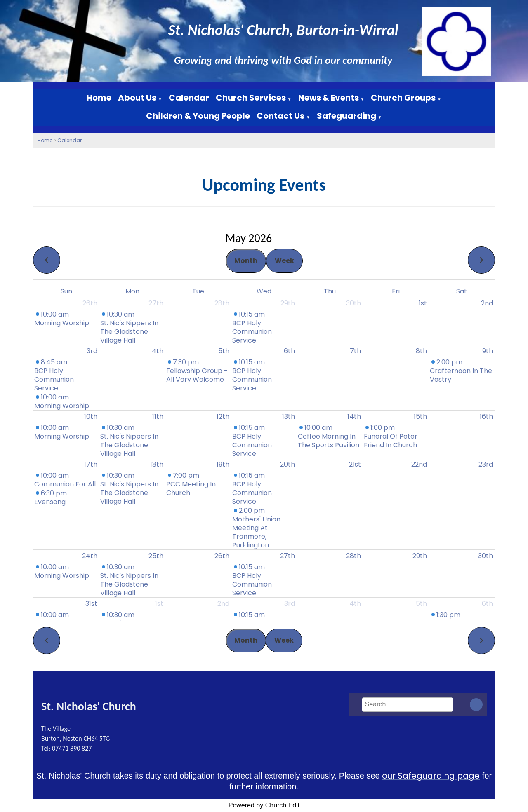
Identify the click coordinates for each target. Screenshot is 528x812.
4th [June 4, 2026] (355, 604)
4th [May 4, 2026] (158, 351)
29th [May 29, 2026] (420, 556)
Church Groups (403, 98)
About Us (137, 98)
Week (284, 261)
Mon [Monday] (132, 291)
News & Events (329, 98)
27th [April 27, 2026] (156, 303)
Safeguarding (346, 116)
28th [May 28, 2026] (354, 556)
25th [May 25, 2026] (156, 556)
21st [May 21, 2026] (355, 464)
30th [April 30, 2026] (354, 303)
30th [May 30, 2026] (486, 556)
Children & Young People (198, 116)
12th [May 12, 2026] (223, 417)
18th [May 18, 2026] (157, 464)
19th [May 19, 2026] (223, 464)
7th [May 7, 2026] (355, 351)
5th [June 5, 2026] (421, 604)
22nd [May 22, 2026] (419, 464)
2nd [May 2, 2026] (487, 303)
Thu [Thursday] (330, 291)
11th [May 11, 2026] (158, 417)
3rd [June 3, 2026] (290, 604)
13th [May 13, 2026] (289, 417)
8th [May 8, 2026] (421, 351)
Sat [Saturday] (462, 291)
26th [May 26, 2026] (222, 556)
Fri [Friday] (396, 291)
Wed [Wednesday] (264, 291)
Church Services (251, 98)
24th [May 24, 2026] (90, 556)
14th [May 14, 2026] (354, 417)
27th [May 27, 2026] (288, 556)
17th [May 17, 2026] (91, 464)
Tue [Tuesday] (198, 291)
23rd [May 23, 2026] (486, 464)
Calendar (189, 98)
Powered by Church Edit (264, 805)
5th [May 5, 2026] (224, 351)
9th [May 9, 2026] (488, 351)
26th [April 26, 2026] (90, 303)
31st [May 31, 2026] (91, 604)
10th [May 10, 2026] (91, 417)
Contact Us (280, 116)
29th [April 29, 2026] (288, 303)
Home (99, 98)
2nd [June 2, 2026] (223, 604)
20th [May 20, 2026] (288, 464)
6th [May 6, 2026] (289, 351)
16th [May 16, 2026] (486, 417)
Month (246, 261)
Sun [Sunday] (66, 291)
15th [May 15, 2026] (420, 417)
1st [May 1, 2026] (423, 303)
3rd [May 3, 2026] (92, 351)
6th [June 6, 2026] (487, 604)
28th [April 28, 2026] (222, 303)
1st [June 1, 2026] (159, 604)
